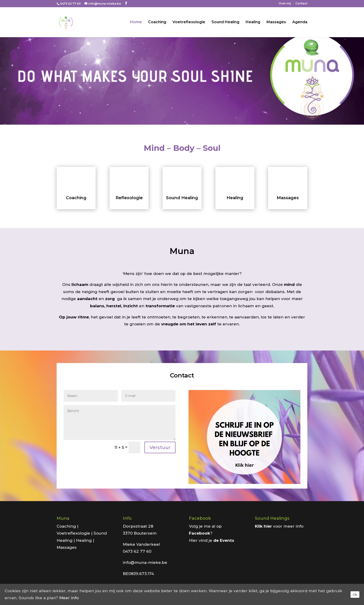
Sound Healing (225, 22)
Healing (253, 22)
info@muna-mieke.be (145, 562)
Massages (276, 22)
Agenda (300, 22)
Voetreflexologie (189, 22)
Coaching (157, 22)
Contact (301, 4)
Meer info (69, 598)
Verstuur (160, 447)
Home (136, 22)
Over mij (285, 4)
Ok (355, 595)
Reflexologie (129, 198)
